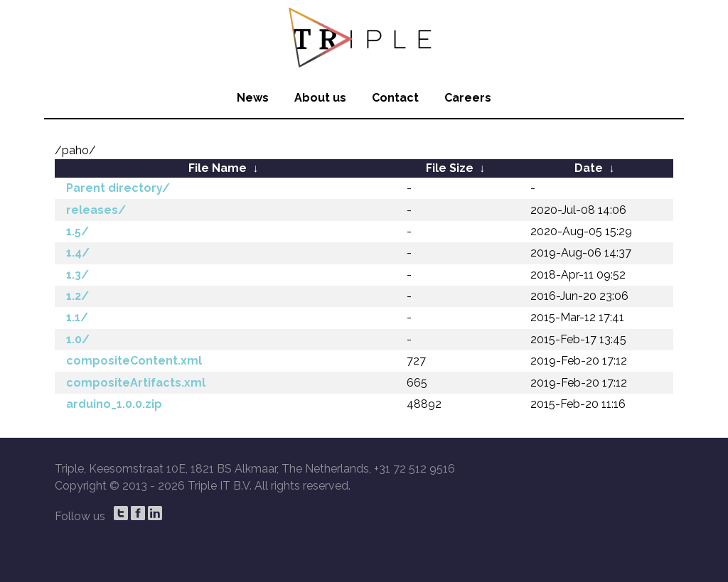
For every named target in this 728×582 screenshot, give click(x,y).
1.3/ (77, 275)
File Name (218, 168)
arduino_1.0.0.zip (114, 404)
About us (320, 98)
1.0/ (78, 339)
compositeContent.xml (134, 361)
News (253, 98)
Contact (395, 98)
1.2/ (77, 296)
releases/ (96, 210)
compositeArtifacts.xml (136, 383)
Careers (468, 98)
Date (589, 168)
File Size (450, 168)
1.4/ (78, 253)
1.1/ (77, 317)
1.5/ (77, 231)
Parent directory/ (118, 188)
